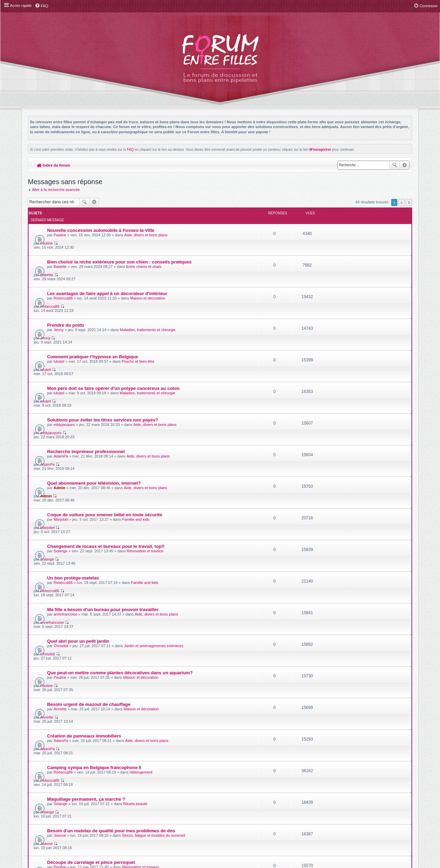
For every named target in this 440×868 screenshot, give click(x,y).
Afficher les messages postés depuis (178, 711)
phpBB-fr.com (229, 779)
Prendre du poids (66, 282)
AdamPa (61, 365)
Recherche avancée (404, 165)
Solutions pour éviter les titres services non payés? (103, 341)
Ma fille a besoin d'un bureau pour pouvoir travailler (103, 458)
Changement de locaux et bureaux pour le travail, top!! (106, 419)
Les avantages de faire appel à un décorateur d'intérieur (107, 263)
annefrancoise (65, 463)
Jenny (59, 287)
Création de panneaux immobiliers (84, 537)
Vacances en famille (69, 693)
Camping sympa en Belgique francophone (92, 556)
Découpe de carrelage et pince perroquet (91, 615)
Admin (59, 385)
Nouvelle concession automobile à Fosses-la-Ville (101, 223)
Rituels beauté (135, 580)
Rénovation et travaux (145, 424)
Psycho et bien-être (138, 306)
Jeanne (60, 600)
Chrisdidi (61, 483)
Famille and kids (136, 404)
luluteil (59, 306)
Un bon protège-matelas (73, 439)
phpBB (204, 775)
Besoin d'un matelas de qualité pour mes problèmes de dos (111, 595)
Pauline (60, 228)
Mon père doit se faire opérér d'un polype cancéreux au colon (113, 321)
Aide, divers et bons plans (146, 228)
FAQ (130, 150)
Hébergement (141, 561)
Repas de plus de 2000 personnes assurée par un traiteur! (109, 635)
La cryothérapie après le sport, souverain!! (93, 654)
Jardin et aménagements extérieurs (154, 483)
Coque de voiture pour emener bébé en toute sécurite (105, 400)
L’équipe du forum (393, 793)
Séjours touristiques (140, 698)
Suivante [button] (409, 202)
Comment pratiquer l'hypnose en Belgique (93, 302)
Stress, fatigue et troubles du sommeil (154, 600)
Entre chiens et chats (144, 248)
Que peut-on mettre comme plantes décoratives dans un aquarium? (120, 498)
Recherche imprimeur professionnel (86, 360)
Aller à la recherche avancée (56, 190)
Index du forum (53, 165)
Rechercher (395, 165)
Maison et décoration (148, 267)
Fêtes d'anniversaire (136, 639)
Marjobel (61, 404)
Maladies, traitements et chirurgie (148, 287)
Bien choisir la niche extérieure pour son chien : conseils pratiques (119, 243)
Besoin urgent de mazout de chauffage (89, 517)
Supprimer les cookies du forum (340, 793)
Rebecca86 (63, 267)
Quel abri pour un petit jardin (78, 478)
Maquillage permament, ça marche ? (86, 576)
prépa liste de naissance (73, 674)
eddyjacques (64, 346)
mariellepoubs (65, 659)
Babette (60, 248)
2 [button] (401, 202)
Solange (60, 424)
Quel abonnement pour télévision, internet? (94, 380)
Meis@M (237, 772)
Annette (60, 522)
